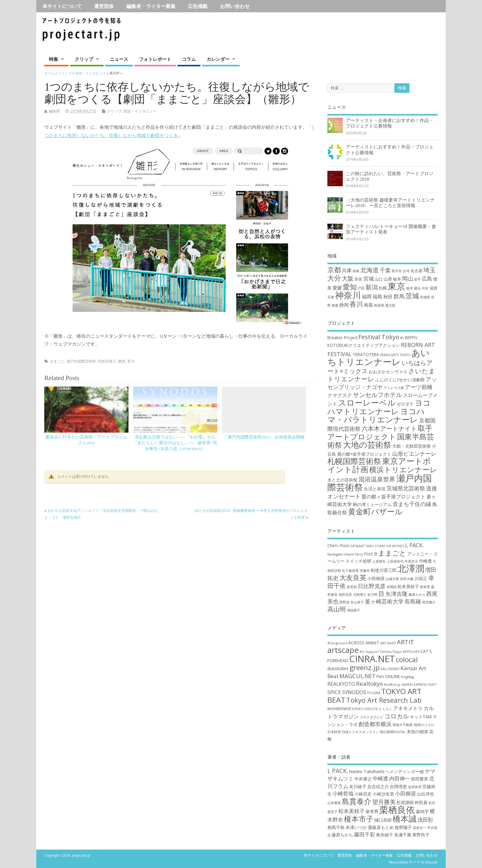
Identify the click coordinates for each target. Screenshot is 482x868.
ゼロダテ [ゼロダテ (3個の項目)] (405, 404)
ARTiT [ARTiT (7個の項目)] (405, 642)
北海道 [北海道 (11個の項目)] (369, 270)
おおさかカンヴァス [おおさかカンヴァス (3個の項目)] (388, 372)
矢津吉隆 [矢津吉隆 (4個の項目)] (397, 594)
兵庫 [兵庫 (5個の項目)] (347, 270)
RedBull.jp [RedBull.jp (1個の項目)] (392, 685)
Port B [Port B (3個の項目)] (371, 554)
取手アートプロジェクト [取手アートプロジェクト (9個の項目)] (380, 432)
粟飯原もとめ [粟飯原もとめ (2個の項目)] (381, 827)
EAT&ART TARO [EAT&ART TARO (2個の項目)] (362, 546)
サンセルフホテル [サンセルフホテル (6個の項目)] (377, 395)
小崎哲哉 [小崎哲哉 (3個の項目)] (343, 793)
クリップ (84, 59)
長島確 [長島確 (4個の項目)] (413, 601)
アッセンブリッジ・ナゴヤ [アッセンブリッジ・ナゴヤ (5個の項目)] (382, 383)
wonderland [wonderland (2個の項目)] (339, 708)
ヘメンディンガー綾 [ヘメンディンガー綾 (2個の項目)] (405, 771)
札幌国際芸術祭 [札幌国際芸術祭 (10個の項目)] (354, 461)
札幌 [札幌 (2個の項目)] (383, 288)
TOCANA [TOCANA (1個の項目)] (374, 693)
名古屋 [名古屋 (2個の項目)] (416, 271)
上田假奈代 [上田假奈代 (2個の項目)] (395, 561)
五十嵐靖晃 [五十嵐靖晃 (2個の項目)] (350, 571)
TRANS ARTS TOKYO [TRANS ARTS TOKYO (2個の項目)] (395, 355)
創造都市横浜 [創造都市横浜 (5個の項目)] (375, 724)
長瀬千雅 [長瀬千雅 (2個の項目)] (403, 835)
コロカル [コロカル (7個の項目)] (397, 716)
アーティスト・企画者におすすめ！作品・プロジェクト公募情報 (390, 123)
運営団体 (104, 6)
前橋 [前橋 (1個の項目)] (356, 271)
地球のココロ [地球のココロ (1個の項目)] (424, 725)
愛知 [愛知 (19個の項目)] (350, 287)
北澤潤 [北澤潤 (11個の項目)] (411, 568)
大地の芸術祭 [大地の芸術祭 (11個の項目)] (367, 445)
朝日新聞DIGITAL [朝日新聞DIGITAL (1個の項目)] (393, 732)
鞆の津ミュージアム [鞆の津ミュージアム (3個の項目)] (372, 504)
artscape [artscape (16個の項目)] (343, 650)
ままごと (57, 361)
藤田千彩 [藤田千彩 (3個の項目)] (365, 834)
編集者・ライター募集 (151, 6)
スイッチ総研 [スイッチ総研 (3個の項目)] (358, 561)
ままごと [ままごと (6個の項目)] (392, 553)
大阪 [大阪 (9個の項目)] (348, 278)
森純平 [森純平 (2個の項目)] (422, 811)
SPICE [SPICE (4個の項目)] (334, 692)
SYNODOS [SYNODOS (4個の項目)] (354, 692)
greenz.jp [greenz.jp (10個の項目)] (365, 668)
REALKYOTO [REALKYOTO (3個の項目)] (341, 684)
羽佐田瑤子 (107, 361)
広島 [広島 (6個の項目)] (427, 279)
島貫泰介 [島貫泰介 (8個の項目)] (357, 801)
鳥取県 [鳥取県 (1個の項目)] (379, 305)
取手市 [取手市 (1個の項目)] (397, 271)
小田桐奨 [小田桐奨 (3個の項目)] (376, 578)
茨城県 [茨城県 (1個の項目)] (425, 297)
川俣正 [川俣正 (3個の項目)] (421, 578)
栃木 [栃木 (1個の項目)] (410, 288)
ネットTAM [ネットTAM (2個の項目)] (421, 717)
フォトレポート (155, 59)
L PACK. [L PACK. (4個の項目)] (415, 545)
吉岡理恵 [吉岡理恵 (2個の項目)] (398, 786)
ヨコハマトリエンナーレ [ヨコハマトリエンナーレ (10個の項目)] (379, 407)
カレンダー (218, 59)
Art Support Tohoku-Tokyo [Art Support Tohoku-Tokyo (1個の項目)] (381, 652)
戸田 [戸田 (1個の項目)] (361, 288)
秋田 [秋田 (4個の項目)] (388, 297)
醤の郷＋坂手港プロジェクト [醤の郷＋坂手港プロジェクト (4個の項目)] (393, 497)
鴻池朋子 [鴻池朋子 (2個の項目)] (354, 610)
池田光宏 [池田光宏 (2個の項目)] (345, 595)
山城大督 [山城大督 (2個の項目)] (392, 579)
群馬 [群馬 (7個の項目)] (399, 296)
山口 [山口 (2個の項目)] (379, 279)
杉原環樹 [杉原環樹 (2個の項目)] (405, 802)
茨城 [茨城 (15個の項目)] (412, 296)
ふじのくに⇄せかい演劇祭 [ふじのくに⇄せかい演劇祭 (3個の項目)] (400, 380)
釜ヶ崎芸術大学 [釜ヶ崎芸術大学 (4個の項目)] (384, 601)
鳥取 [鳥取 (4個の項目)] (369, 305)
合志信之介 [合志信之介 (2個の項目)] (378, 786)
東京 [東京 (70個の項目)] (397, 286)
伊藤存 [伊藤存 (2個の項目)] (365, 571)
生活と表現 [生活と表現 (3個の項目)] (375, 489)
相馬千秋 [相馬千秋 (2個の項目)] (336, 827)
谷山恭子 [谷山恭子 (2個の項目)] (357, 602)
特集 (53, 59)
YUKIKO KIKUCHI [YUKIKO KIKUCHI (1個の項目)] (365, 709)
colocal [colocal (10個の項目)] (407, 660)
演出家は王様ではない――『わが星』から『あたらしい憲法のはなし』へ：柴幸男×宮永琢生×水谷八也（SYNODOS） (175, 443)
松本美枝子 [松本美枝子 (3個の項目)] (408, 586)
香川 (131, 361)
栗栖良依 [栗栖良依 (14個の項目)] (397, 810)
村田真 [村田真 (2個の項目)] (421, 802)
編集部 (54, 111)
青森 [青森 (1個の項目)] (335, 305)
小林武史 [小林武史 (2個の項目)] (363, 794)
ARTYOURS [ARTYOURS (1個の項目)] (411, 652)
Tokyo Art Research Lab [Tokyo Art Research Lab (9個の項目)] (384, 700)
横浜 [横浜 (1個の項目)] (417, 288)
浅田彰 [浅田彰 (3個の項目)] (425, 820)
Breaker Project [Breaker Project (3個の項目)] (342, 338)
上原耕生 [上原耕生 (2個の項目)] (379, 561)
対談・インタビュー (140, 111)
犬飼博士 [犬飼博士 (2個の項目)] (360, 595)
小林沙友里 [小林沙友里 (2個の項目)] (383, 794)
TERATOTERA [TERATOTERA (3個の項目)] (366, 354)
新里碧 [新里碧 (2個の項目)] (352, 587)
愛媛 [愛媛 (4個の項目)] (337, 288)
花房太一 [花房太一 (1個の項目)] (420, 828)
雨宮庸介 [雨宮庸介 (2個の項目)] (429, 602)
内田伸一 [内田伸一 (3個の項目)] (400, 778)
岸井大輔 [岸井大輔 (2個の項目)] (407, 579)
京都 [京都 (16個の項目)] (334, 270)
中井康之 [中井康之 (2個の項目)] (363, 779)
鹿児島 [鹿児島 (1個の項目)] (390, 305)
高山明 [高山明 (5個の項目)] (337, 609)
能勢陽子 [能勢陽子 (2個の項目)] (403, 827)
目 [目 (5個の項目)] (381, 593)
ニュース (119, 59)
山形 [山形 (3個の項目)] (388, 279)
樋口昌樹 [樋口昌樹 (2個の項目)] (383, 820)
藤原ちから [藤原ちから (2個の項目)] (417, 595)
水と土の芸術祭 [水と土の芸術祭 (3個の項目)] (342, 480)
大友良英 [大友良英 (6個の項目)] (353, 577)
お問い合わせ (235, 6)
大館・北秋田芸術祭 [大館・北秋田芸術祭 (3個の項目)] (412, 446)
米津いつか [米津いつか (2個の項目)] (356, 827)
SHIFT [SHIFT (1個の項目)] (432, 685)
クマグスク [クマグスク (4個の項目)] (340, 395)
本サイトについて (62, 6)
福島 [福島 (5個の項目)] (377, 296)
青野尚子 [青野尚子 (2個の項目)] (421, 835)
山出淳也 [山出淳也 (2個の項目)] (425, 794)
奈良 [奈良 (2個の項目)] (358, 279)
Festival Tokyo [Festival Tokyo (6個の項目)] (379, 337)
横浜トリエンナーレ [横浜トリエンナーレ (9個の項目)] (403, 469)
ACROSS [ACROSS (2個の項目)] (356, 643)
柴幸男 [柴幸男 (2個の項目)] (425, 587)
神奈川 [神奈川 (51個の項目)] (348, 295)
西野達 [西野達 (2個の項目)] (344, 602)
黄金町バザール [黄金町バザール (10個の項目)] (375, 511)
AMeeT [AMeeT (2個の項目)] (372, 643)
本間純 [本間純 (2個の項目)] (391, 587)
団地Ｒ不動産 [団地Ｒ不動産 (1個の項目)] (403, 725)
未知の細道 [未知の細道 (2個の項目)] (417, 731)
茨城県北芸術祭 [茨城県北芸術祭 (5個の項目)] (406, 488)
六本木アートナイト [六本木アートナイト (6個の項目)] (389, 428)
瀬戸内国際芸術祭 (81, 361)
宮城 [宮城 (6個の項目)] (369, 279)
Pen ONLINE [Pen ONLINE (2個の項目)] (388, 676)
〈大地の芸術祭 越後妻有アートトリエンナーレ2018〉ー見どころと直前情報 (390, 203)
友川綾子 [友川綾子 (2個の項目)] (358, 786)
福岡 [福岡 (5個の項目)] (367, 296)
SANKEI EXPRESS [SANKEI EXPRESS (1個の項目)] (414, 685)
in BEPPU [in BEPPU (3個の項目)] (409, 338)
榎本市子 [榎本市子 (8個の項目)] (359, 819)
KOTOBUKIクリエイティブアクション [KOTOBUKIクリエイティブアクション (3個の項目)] (364, 345)
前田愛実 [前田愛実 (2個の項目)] (420, 779)
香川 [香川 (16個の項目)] (356, 304)
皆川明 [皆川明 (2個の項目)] (372, 595)
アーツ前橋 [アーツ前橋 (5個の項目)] (419, 387)
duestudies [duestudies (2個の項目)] (338, 668)
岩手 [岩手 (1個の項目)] (417, 279)
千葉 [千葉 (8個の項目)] (385, 270)
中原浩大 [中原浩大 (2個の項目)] (411, 561)
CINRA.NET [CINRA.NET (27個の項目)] (372, 659)
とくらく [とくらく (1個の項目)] (385, 709)
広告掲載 (198, 6)
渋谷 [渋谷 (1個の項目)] (425, 288)
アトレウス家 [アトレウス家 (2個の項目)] (394, 388)
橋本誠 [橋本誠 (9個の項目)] (405, 819)
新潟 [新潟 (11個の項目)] (372, 287)
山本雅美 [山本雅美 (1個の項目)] (334, 803)
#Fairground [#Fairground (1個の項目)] (337, 643)
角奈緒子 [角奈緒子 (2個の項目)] (385, 835)
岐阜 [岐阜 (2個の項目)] (397, 279)
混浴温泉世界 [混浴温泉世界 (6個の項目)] (377, 479)
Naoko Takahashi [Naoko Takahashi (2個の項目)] (367, 771)
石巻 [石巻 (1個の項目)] (331, 297)
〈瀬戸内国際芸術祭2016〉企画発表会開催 (264, 437)
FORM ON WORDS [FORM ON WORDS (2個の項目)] (390, 546)
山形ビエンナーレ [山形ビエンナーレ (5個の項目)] (414, 454)
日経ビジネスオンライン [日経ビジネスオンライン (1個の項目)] (360, 732)
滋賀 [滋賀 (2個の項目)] (433, 288)
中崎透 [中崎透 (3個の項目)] (425, 561)
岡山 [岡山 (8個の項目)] (408, 278)
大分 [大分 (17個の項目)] (334, 278)
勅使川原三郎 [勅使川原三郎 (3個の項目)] (384, 570)
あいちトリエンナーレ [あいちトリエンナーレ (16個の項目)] (379, 357)
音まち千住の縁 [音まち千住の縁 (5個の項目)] (412, 504)
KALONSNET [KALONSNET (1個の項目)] (390, 669)
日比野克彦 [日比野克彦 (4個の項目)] (372, 586)
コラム (189, 59)
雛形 (122, 361)
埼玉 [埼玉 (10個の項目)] (429, 270)
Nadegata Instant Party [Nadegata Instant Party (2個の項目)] (345, 554)
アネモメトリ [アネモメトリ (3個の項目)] (408, 708)
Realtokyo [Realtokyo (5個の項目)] (369, 683)
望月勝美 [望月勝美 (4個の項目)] (384, 802)
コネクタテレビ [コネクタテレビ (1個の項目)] (371, 717)
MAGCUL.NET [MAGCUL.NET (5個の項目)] (358, 676)
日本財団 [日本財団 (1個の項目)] (334, 732)
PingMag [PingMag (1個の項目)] (407, 677)
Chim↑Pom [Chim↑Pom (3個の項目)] (338, 546)
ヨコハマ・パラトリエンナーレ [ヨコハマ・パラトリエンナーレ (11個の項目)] (376, 415)
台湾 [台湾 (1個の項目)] (406, 271)
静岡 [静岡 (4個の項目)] (344, 305)
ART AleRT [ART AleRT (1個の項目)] (388, 643)
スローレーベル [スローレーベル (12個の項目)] (367, 403)
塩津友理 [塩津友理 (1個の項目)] (415, 787)
